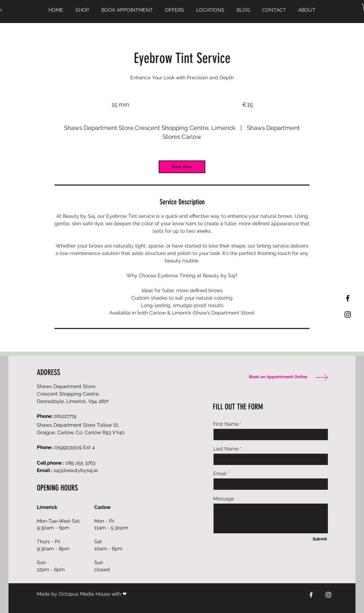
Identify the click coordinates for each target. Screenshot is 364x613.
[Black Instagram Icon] (348, 314)
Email (220, 473)
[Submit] (320, 539)
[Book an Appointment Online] (277, 377)
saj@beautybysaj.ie (76, 470)
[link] (182, 167)
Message (224, 499)
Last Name (226, 449)
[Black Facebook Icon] (348, 298)
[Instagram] (328, 595)
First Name (226, 424)
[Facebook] (311, 595)
